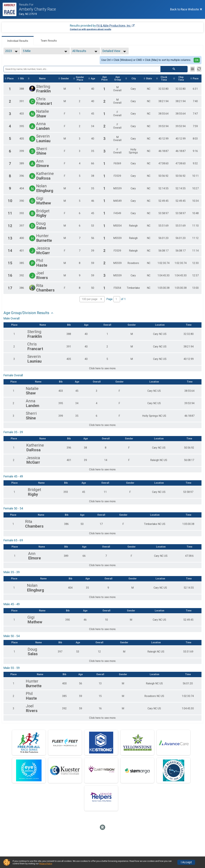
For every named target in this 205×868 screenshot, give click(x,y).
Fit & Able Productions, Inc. (114, 26)
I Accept (186, 862)
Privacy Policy (46, 864)
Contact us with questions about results (91, 29)
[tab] (18, 41)
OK (197, 60)
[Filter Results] (193, 69)
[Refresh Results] (199, 69)
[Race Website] (11, 9)
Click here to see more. (103, 369)
